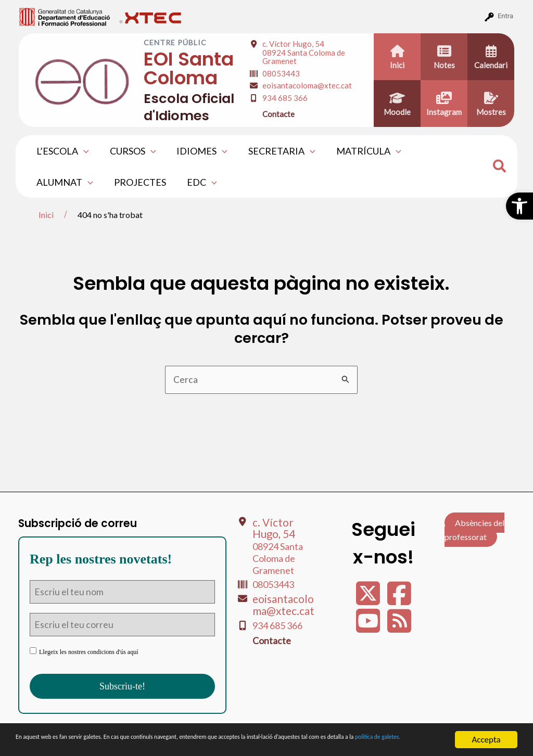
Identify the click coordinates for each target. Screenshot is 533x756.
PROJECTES (61, 182)
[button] (519, 206)
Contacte (278, 114)
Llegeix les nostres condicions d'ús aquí (84, 651)
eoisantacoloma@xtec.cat (307, 85)
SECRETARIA (275, 151)
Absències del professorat (474, 529)
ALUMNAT (439, 151)
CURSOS (130, 151)
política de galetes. (117, 744)
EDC (121, 182)
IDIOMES (197, 151)
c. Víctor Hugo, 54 (304, 52)
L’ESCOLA (62, 151)
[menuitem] (65, 16)
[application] (83, 151)
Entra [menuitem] (505, 16)
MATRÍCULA (359, 151)
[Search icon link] (500, 168)
